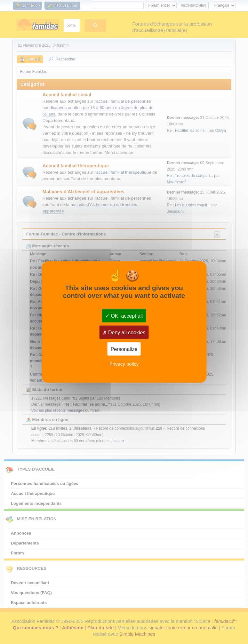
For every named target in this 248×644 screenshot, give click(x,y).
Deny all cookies (124, 332)
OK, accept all (124, 316)
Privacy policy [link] (124, 364)
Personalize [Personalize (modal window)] (124, 349)
